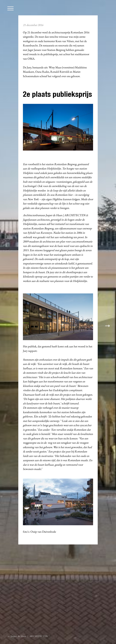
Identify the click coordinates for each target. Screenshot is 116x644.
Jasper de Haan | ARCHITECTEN (28, 636)
